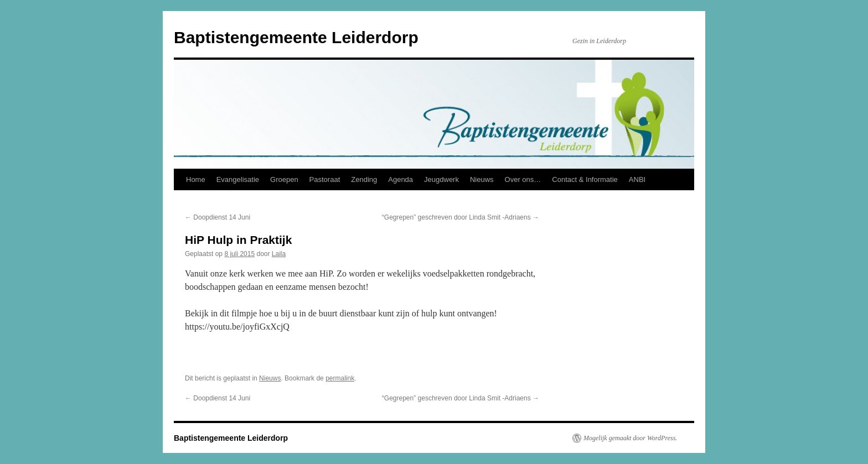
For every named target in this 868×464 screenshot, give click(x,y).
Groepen (284, 179)
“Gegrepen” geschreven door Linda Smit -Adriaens (461, 217)
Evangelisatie (238, 179)
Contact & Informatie (585, 179)
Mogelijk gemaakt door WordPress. (630, 438)
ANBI (637, 179)
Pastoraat (325, 179)
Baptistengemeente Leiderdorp (296, 37)
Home (196, 179)
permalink (340, 378)
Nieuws (482, 179)
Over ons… (523, 179)
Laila (279, 254)
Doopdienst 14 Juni (218, 217)
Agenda (401, 179)
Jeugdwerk (441, 179)
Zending (364, 179)
